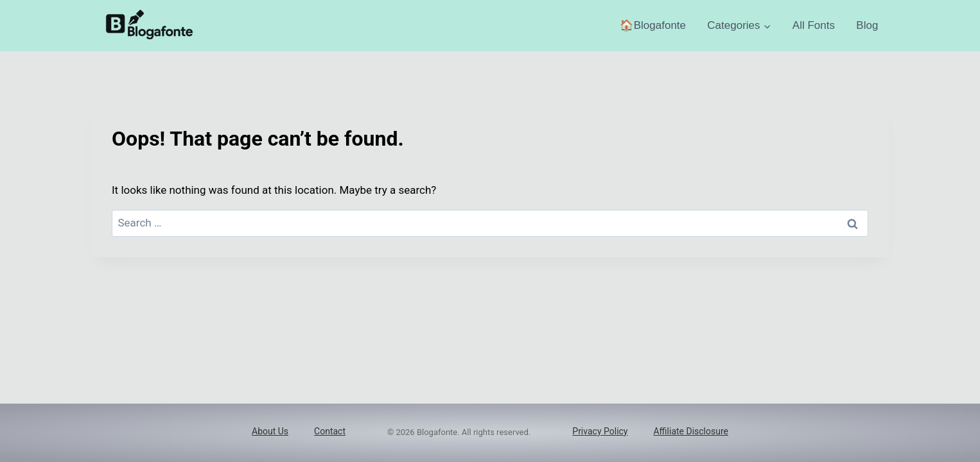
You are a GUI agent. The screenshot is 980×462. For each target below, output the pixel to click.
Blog (867, 25)
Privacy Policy (600, 431)
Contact (330, 431)
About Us (270, 431)
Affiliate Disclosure (691, 431)
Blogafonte (660, 25)
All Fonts (814, 25)
